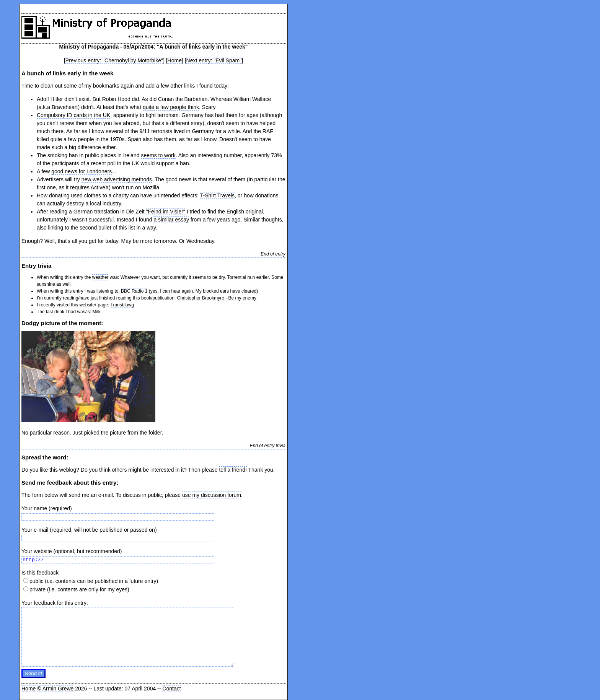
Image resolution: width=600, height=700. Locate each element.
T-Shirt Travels (217, 195)
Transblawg (122, 305)
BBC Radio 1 (134, 291)
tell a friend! (233, 470)
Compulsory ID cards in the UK (73, 115)
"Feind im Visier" (166, 212)
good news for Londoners (82, 171)
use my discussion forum (212, 495)
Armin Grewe (58, 689)
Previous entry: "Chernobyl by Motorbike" (114, 60)
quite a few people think (171, 107)
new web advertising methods (117, 179)
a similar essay (171, 220)
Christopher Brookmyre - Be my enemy (217, 298)
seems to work (158, 155)
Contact (171, 689)
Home (175, 60)
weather (100, 277)
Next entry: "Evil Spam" (214, 60)
